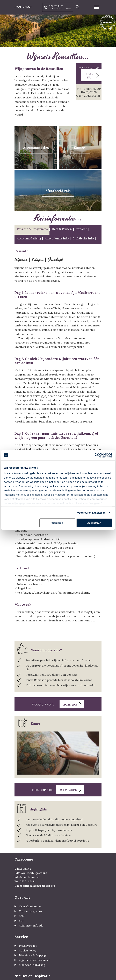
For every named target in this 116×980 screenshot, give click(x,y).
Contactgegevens (31, 911)
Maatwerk (68, 790)
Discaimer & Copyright (34, 955)
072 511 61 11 (56, 6)
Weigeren (57, 523)
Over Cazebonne (30, 906)
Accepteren (94, 523)
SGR (22, 921)
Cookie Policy (28, 950)
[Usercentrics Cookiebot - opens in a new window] (97, 455)
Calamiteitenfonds (31, 925)
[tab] (32, 230)
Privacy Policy (28, 946)
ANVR (23, 916)
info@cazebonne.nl (27, 877)
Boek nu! (90, 76)
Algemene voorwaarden (35, 960)
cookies (50, 473)
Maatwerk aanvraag (32, 965)
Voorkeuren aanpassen (91, 512)
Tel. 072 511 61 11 (25, 881)
